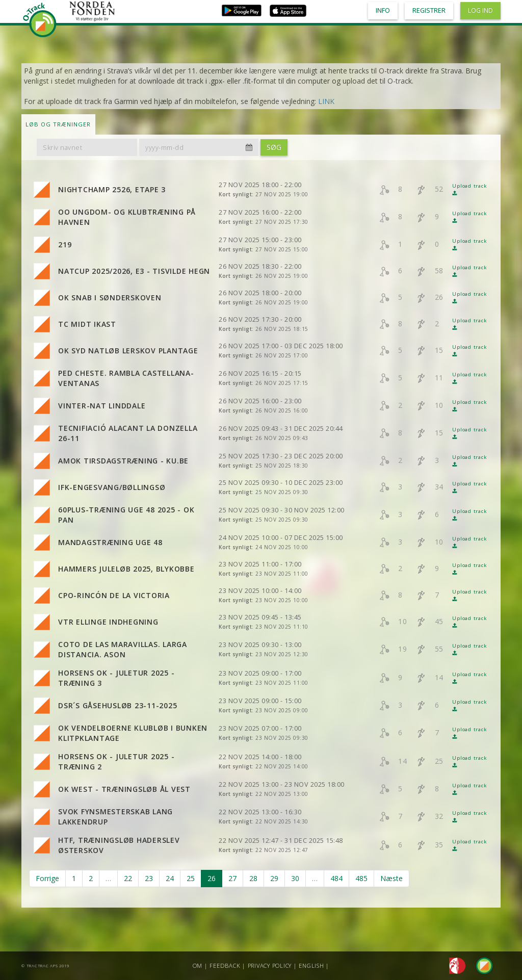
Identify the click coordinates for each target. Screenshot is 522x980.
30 (295, 878)
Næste (391, 878)
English (311, 965)
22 (128, 878)
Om (198, 965)
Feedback (225, 965)
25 (191, 878)
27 (232, 878)
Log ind (480, 10)
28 (253, 878)
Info (383, 10)
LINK (326, 101)
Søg (274, 147)
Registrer (429, 10)
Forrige (47, 878)
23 (149, 878)
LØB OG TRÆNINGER (58, 124)
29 (274, 878)
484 (336, 878)
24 (170, 878)
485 (361, 878)
